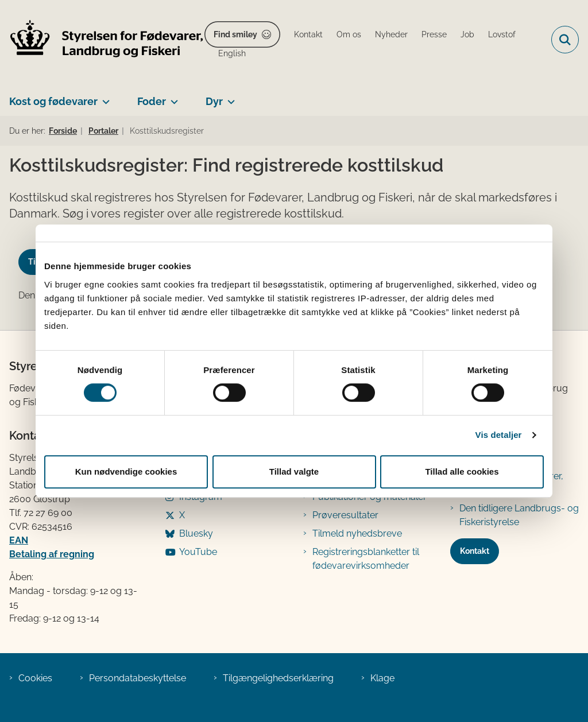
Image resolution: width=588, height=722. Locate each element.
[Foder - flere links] (172, 97)
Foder (152, 101)
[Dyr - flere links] (229, 97)
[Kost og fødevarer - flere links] (104, 97)
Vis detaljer (499, 435)
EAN (19, 540)
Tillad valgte (294, 471)
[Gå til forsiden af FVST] (102, 40)
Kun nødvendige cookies (126, 471)
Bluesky (196, 533)
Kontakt (475, 551)
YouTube (198, 552)
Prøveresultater (345, 515)
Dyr (214, 101)
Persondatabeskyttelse (138, 678)
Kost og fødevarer (53, 101)
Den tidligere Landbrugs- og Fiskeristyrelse (519, 515)
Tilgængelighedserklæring (278, 678)
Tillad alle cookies (462, 471)
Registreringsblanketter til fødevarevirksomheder (366, 559)
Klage (382, 678)
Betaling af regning (52, 554)
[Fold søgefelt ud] (565, 40)
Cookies (35, 678)
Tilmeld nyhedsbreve (357, 533)
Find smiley (235, 34)
